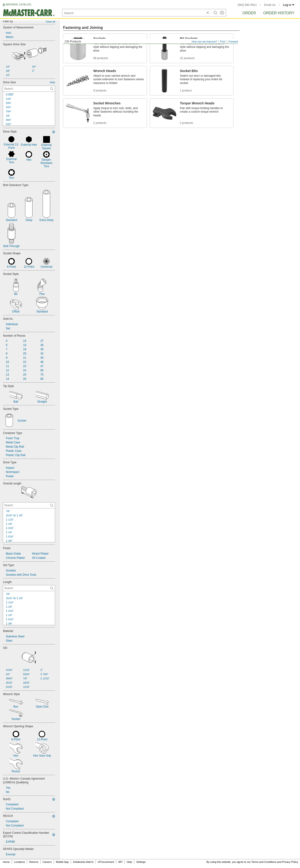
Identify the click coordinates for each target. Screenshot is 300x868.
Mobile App (62, 862)
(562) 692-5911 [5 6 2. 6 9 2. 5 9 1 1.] (247, 5)
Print (223, 42)
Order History (279, 13)
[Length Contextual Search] (29, 588)
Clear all (50, 22)
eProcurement (106, 862)
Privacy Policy (290, 862)
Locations (20, 862)
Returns (34, 862)
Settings (141, 862)
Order (249, 13)
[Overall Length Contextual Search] (29, 505)
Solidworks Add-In (83, 862)
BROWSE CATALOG (19, 4)
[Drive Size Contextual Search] (29, 89)
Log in (289, 5)
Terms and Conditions (264, 862)
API (120, 862)
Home (6, 862)
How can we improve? (204, 42)
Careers (47, 862)
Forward (233, 42)
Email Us (270, 5)
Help (129, 862)
